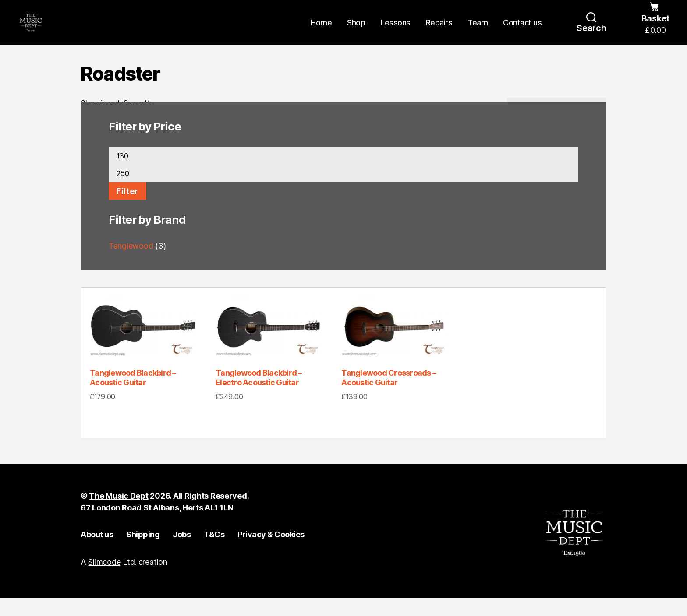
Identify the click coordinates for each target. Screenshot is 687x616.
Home (321, 32)
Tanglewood (131, 265)
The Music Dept (119, 515)
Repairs (439, 32)
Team (478, 32)
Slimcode (104, 580)
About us (97, 553)
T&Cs (214, 553)
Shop (356, 32)
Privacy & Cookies (271, 553)
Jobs (182, 553)
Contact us (522, 32)
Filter (127, 210)
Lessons (395, 32)
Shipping (143, 553)
